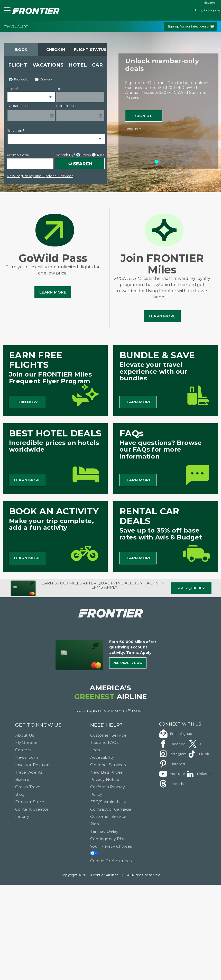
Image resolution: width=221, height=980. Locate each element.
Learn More (53, 292)
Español (210, 3)
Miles (98, 155)
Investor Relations (33, 765)
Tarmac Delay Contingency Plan (108, 835)
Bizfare (22, 779)
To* (59, 89)
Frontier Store (30, 802)
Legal (96, 750)
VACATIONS (48, 65)
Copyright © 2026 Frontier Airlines (89, 875)
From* (13, 89)
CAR (98, 65)
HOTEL (78, 65)
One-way (43, 79)
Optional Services (108, 765)
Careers (23, 750)
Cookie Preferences (111, 861)
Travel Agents (29, 772)
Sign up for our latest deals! (190, 26)
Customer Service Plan (108, 820)
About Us (25, 735)
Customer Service (108, 735)
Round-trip (19, 79)
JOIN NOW (27, 402)
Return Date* (68, 106)
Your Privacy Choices (111, 849)
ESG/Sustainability (108, 802)
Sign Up (144, 116)
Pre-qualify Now (128, 663)
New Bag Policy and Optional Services (40, 176)
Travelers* (16, 131)
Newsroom (27, 757)
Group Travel (28, 787)
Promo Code (18, 155)
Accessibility (102, 757)
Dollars (84, 155)
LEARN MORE (138, 402)
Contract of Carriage (111, 809)
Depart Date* (19, 106)
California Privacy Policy (107, 791)
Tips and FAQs (104, 742)
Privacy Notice (105, 779)
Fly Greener (27, 742)
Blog (20, 794)
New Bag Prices (106, 772)
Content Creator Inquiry (32, 813)
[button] (6, 11)
